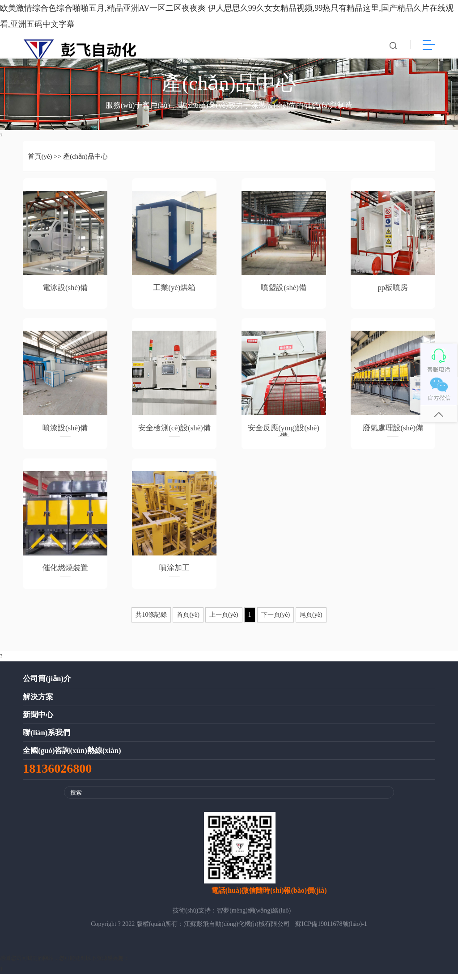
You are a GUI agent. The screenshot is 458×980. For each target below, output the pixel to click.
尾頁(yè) (311, 621)
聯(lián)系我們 (47, 738)
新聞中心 (38, 721)
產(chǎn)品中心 (85, 162)
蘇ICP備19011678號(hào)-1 (331, 930)
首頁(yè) (40, 162)
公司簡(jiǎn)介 (47, 685)
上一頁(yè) (224, 621)
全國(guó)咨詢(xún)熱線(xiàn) (72, 756)
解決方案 (38, 703)
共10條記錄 (151, 621)
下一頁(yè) (276, 621)
